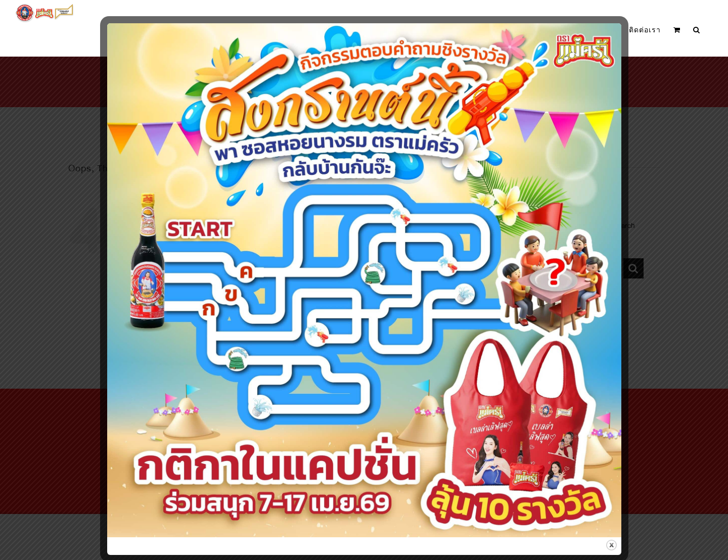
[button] (697, 30)
